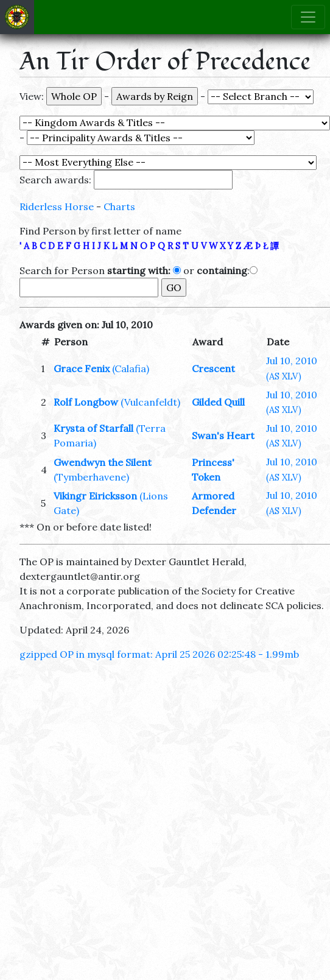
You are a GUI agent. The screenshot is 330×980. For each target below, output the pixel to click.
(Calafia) (131, 368)
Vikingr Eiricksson (95, 496)
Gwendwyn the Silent (103, 462)
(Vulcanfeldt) (150, 402)
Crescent (213, 368)
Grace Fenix (82, 368)
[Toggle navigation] (308, 17)
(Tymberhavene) (91, 477)
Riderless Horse (57, 206)
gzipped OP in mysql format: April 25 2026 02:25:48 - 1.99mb (159, 654)
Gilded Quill (218, 402)
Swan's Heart (223, 435)
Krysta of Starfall (93, 428)
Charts (119, 206)
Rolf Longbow (86, 402)
